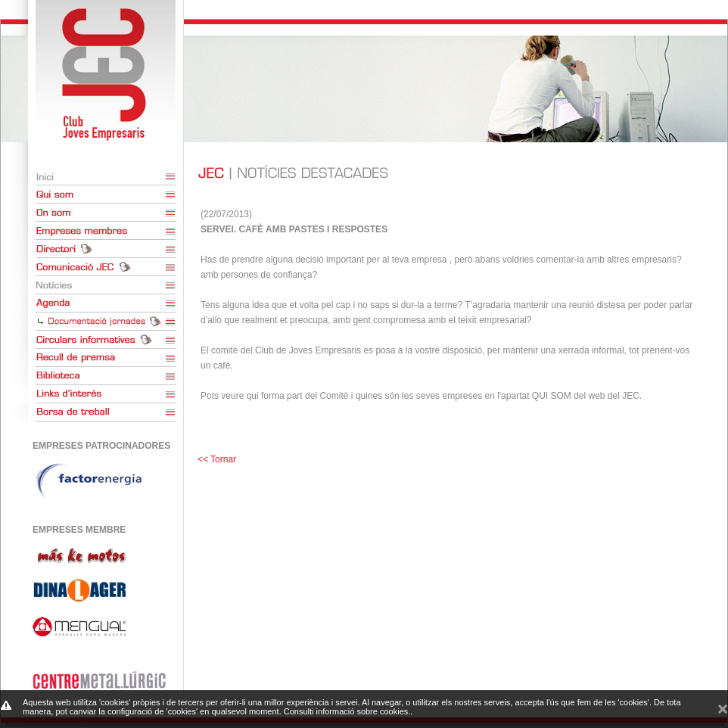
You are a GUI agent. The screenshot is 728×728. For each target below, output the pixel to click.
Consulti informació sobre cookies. (347, 711)
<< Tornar (217, 459)
